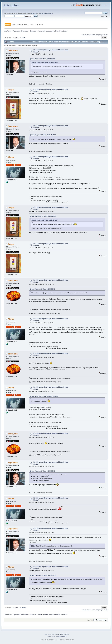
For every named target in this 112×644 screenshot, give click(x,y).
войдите (34, 13)
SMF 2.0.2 (48, 634)
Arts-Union (11, 5)
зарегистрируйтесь (46, 13)
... (19, 38)
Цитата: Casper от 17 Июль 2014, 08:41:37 (43, 135)
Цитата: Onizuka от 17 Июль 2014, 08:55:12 (43, 216)
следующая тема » (102, 35)
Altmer (11, 157)
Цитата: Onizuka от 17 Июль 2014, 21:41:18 (43, 576)
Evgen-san (13, 50)
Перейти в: (90, 620)
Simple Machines (64, 634)
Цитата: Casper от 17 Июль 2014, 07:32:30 (44, 63)
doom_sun (13, 280)
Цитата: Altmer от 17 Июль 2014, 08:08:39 (43, 59)
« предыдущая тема (88, 35)
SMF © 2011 (55, 634)
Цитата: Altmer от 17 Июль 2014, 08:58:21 (43, 289)
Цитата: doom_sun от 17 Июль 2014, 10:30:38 (44, 396)
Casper (11, 90)
